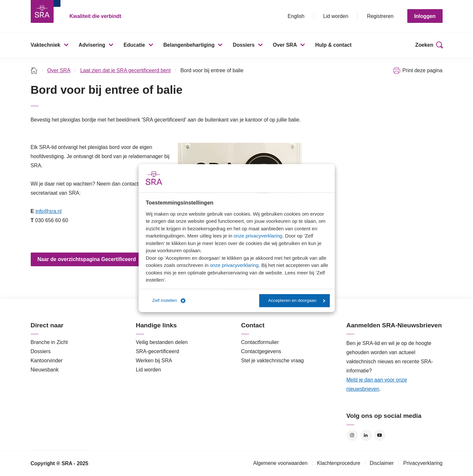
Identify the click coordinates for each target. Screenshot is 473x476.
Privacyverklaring (423, 463)
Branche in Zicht (49, 342)
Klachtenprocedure (339, 463)
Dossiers (244, 45)
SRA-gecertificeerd (158, 351)
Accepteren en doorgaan (297, 300)
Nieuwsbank (45, 370)
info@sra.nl (48, 211)
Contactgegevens (261, 351)
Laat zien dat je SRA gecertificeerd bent (125, 70)
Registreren (380, 16)
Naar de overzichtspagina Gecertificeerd (87, 259)
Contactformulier (260, 342)
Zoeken (424, 45)
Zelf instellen (169, 301)
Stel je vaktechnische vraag (273, 361)
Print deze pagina (422, 70)
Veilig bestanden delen (162, 342)
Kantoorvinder (47, 361)
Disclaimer (382, 463)
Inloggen (425, 16)
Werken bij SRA (154, 361)
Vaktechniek (46, 45)
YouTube (380, 435)
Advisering (92, 45)
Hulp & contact (333, 45)
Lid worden (336, 16)
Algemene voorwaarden (280, 463)
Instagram (352, 435)
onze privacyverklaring (258, 236)
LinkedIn (366, 435)
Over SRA (285, 45)
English (296, 16)
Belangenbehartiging (189, 45)
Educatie (134, 45)
